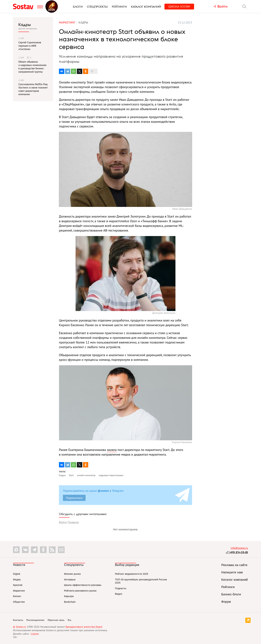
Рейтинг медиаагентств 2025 (132, 574)
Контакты (18, 620)
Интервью (70, 580)
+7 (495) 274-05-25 (237, 552)
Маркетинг (19, 591)
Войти (63, 522)
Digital (16, 574)
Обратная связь (56, 620)
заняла (112, 450)
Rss (69, 620)
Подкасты (121, 588)
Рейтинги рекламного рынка (80, 591)
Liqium (35, 634)
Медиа (17, 580)
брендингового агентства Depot (84, 627)
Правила (73, 522)
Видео (119, 594)
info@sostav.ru (239, 548)
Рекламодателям (35, 620)
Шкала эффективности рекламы (83, 585)
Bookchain (70, 602)
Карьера (69, 596)
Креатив (18, 585)
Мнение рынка (72, 574)
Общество (19, 602)
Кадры (25, 24)
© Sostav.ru (20, 627)
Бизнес (17, 596)
